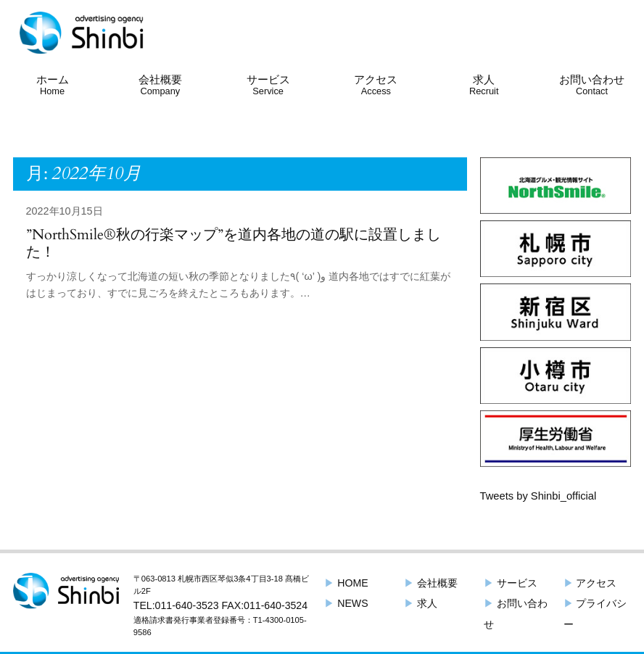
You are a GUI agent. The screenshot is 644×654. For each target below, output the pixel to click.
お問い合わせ (592, 85)
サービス (268, 85)
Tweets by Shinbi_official (538, 496)
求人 (484, 85)
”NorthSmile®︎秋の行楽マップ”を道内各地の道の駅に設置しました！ (234, 244)
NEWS (346, 603)
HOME (352, 583)
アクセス (376, 85)
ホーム (53, 85)
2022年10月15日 (65, 211)
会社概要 (160, 85)
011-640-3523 (187, 605)
